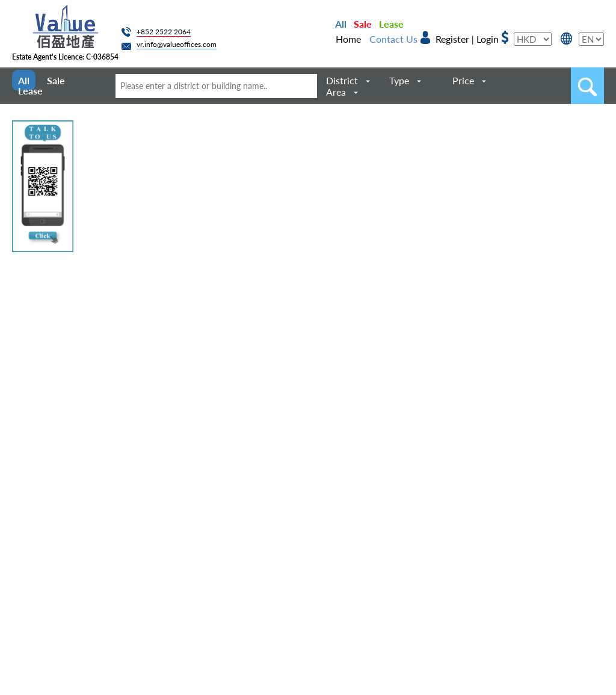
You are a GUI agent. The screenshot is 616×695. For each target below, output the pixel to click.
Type (399, 80)
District (342, 80)
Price (463, 80)
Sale (363, 24)
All (341, 24)
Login (488, 39)
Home (348, 39)
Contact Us (393, 39)
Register (452, 39)
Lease (391, 24)
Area (336, 92)
